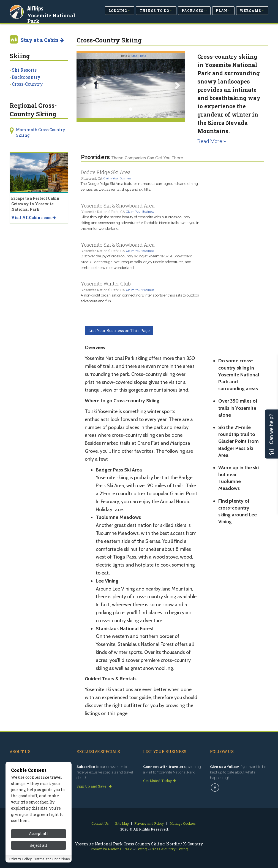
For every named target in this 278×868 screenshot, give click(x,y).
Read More (212, 141)
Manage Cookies (183, 823)
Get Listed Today (160, 781)
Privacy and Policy (149, 823)
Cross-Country (27, 84)
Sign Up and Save (94, 786)
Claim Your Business (117, 178)
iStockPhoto (138, 56)
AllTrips (36, 8)
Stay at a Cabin (42, 40)
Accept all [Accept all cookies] (39, 840)
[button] (85, 85)
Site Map (122, 823)
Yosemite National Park (52, 18)
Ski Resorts (24, 70)
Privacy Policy (20, 865)
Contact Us (100, 823)
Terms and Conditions (52, 865)
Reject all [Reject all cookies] (39, 852)
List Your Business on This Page (119, 331)
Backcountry (26, 77)
